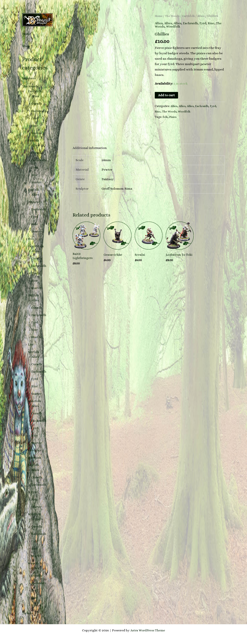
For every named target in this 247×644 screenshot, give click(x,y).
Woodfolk (35, 563)
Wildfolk (34, 514)
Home (27, 34)
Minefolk (35, 401)
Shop (26, 46)
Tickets (28, 613)
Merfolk (34, 352)
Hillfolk (34, 295)
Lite (31, 344)
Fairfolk (34, 140)
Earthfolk (35, 91)
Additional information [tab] (90, 148)
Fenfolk (33, 190)
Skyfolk (34, 465)
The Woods (30, 86)
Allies (35, 96)
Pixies (173, 117)
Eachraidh (39, 111)
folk (165, 117)
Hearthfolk (36, 246)
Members (29, 78)
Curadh (37, 104)
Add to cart (166, 95)
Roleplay (35, 450)
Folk (31, 239)
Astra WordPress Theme (148, 630)
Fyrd (35, 118)
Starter (37, 133)
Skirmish (35, 458)
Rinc (35, 126)
